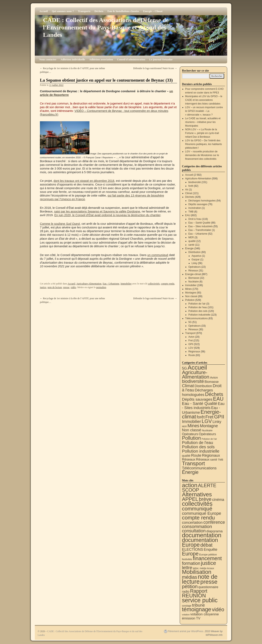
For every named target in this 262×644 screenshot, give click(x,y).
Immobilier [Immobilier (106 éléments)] (191, 421)
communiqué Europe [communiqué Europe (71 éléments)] (202, 513)
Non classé (191, 296)
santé (191, 245)
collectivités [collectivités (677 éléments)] (197, 504)
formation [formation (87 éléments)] (191, 563)
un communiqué (158, 255)
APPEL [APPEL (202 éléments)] (190, 499)
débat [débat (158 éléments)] (206, 545)
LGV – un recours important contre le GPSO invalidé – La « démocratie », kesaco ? (204, 111)
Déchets (99, 11)
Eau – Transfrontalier (200, 230)
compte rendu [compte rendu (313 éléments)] (198, 518)
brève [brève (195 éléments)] (205, 499)
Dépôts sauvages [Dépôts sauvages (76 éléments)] (197, 399)
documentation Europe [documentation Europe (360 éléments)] (200, 542)
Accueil (43, 11)
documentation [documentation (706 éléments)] (202, 535)
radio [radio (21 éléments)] (186, 591)
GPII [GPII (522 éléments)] (219, 417)
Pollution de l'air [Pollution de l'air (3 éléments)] (209, 439)
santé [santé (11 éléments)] (214, 460)
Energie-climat (193, 274)
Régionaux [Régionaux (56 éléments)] (211, 455)
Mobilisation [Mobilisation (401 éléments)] (197, 572)
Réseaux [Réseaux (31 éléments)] (203, 459)
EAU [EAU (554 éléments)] (218, 399)
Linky (194, 263)
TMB (191, 212)
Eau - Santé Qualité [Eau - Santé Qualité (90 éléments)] (200, 403)
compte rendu (168, 284)
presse (66, 287)
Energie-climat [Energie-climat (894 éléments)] (201, 414)
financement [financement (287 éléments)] (207, 558)
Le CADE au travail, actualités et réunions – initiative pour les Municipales (203, 122)
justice (43, 287)
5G (190, 322)
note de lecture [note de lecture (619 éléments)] (200, 579)
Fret (190, 341)
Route (192, 355)
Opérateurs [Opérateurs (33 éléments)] (207, 434)
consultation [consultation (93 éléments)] (194, 531)
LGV (191, 348)
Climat (189, 193)
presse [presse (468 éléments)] (209, 582)
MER (191, 237)
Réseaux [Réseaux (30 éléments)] (189, 459)
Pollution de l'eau (198, 307)
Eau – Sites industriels (200, 226)
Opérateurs (194, 267)
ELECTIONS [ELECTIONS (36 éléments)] (193, 550)
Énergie (189, 248)
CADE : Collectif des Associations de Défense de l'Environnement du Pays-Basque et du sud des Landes (106, 27)
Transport (190, 333)
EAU (188, 215)
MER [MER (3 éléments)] (184, 426)
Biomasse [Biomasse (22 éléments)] (212, 382)
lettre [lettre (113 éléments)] (187, 568)
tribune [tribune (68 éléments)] (198, 605)
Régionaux (194, 352)
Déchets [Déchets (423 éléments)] (214, 394)
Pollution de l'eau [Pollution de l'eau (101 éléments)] (198, 443)
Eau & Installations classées (123, 11)
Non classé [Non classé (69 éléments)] (192, 430)
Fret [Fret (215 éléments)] (209, 417)
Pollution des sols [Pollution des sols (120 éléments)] (198, 447)
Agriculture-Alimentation (89, 284)
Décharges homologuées (202, 201)
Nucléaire (194, 282)
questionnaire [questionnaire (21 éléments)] (208, 587)
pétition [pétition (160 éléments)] (190, 586)
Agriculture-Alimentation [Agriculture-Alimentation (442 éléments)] (196, 375)
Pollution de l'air (197, 304)
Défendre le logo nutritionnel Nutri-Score (155, 68)
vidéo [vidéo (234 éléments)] (218, 609)
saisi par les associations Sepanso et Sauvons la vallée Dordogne (97, 211)
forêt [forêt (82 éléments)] (201, 417)
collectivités (154, 284)
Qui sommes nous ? (63, 11)
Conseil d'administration (131, 59)
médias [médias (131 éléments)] (190, 577)
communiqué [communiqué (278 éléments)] (197, 509)
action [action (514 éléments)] (190, 485)
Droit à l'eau (195, 219)
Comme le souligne (60, 224)
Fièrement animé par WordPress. (186, 631)
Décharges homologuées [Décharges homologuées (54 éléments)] (197, 392)
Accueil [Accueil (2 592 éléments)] (197, 367)
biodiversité (195, 182)
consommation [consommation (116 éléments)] (197, 527)
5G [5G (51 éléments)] (184, 368)
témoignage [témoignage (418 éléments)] (197, 609)
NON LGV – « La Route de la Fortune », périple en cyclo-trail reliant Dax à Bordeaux (202, 133)
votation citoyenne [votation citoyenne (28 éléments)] (205, 614)
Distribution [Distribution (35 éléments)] (203, 386)
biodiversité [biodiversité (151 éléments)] (193, 381)
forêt (191, 186)
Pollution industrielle (199, 315)
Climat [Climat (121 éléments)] (188, 386)
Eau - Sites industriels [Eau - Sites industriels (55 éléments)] (203, 406)
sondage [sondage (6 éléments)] (187, 606)
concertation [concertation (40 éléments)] (192, 522)
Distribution (194, 252)
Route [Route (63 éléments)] (196, 455)
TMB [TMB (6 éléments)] (220, 460)
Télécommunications (196, 318)
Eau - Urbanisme (111, 284)
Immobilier (126, 284)
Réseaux (193, 271)
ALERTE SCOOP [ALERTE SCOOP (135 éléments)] (199, 488)
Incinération (195, 208)
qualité (192, 241)
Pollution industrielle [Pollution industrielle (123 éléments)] (201, 451)
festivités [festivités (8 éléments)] (187, 559)
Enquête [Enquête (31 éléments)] (211, 550)
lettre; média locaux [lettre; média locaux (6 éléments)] (203, 568)
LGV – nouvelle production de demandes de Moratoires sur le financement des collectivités (202, 155)
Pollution (190, 300)
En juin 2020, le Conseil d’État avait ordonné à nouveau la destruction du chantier (107, 215)
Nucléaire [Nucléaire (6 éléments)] (207, 430)
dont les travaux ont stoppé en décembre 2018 (84, 181)
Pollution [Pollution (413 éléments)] (191, 438)
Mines (189, 289)
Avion (191, 337)
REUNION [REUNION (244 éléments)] (194, 596)
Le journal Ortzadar (161, 59)
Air (187, 190)
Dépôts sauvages (198, 204)
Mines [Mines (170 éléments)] (193, 426)
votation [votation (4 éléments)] (186, 615)
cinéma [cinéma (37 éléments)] (218, 500)
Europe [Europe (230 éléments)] (190, 554)
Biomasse (194, 278)
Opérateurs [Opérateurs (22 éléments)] (190, 434)
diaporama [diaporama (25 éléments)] (215, 531)
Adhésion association (101, 59)
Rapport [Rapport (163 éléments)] (199, 591)
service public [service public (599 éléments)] (200, 600)
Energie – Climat (153, 11)
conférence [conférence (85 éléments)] (214, 522)
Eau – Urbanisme (198, 234)
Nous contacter (48, 59)
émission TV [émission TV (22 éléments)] (191, 618)
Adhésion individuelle (73, 59)
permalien (101, 287)
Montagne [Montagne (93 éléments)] (209, 426)
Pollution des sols (198, 311)
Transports (84, 11)
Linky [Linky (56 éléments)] (217, 422)
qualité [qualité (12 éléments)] (186, 456)
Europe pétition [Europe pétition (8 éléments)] (208, 555)
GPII (191, 344)
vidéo (73, 287)
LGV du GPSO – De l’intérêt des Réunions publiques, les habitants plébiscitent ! (204, 144)
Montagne (191, 293)
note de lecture (55, 287)
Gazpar (196, 260)
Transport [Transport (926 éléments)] (193, 463)
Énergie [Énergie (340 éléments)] (190, 472)
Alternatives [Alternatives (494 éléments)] (197, 494)
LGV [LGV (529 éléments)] (207, 421)
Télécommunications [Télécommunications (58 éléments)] (199, 468)
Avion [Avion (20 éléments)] (214, 377)
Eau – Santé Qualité (199, 223)
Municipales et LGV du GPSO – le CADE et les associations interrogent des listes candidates (204, 100)
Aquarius (196, 256)
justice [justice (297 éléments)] (209, 563)
